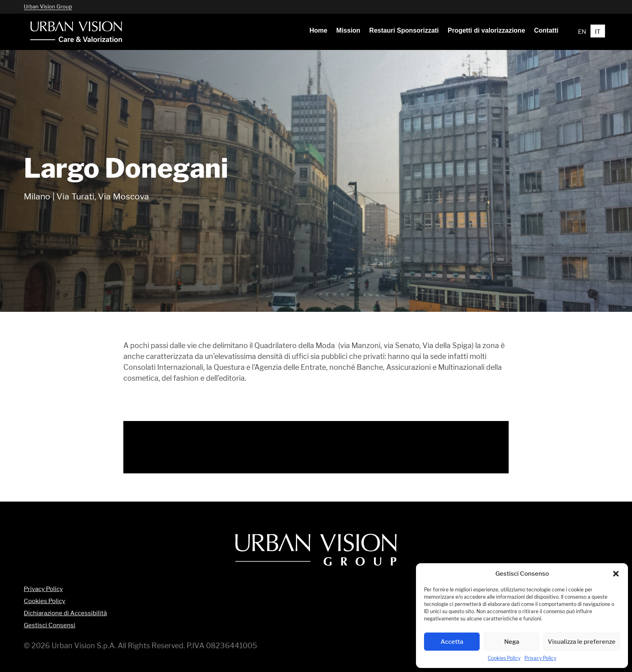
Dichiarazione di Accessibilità (65, 613)
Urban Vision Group (48, 6)
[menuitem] (318, 31)
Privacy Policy (540, 658)
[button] (616, 574)
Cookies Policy (504, 658)
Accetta (452, 642)
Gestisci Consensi (50, 625)
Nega (512, 642)
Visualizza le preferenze (582, 642)
